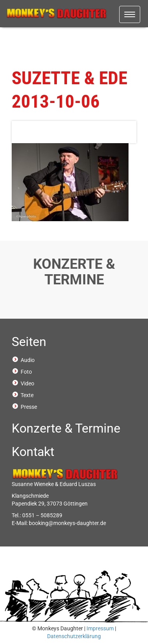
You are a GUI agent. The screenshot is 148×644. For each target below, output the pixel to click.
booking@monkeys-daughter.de (67, 523)
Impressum (100, 628)
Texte (27, 395)
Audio (28, 360)
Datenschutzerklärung (74, 636)
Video (27, 383)
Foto (26, 372)
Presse (29, 407)
